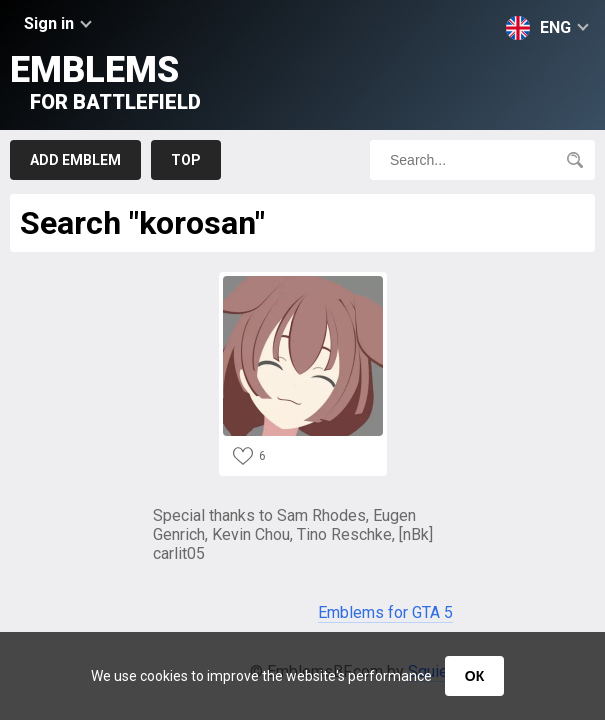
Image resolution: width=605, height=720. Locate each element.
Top (186, 160)
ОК (474, 676)
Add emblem (75, 160)
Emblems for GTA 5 (385, 612)
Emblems (105, 81)
